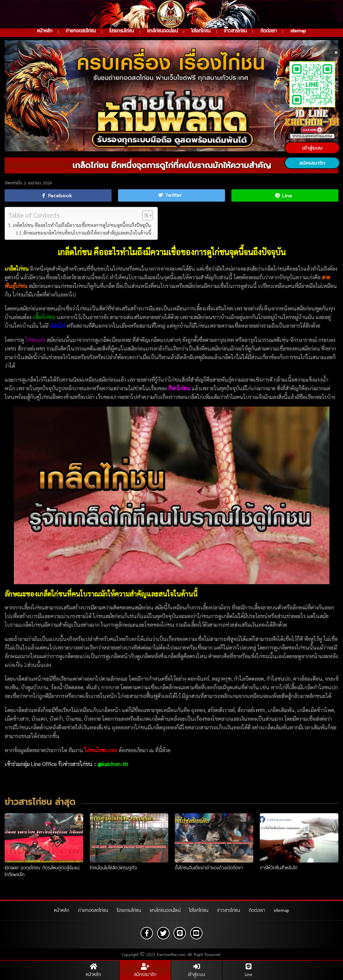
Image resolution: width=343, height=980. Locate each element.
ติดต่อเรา (269, 31)
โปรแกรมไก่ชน (122, 31)
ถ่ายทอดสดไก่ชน (81, 31)
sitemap (298, 31)
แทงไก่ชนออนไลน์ (162, 31)
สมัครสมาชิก (312, 163)
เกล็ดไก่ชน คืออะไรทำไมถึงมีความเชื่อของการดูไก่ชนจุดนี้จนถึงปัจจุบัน (82, 224)
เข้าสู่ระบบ (312, 148)
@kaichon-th (113, 763)
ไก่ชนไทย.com (101, 749)
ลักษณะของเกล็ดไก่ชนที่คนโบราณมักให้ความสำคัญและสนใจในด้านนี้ (87, 232)
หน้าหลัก (45, 31)
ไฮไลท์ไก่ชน (201, 31)
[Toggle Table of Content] (144, 215)
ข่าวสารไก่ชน (235, 31)
